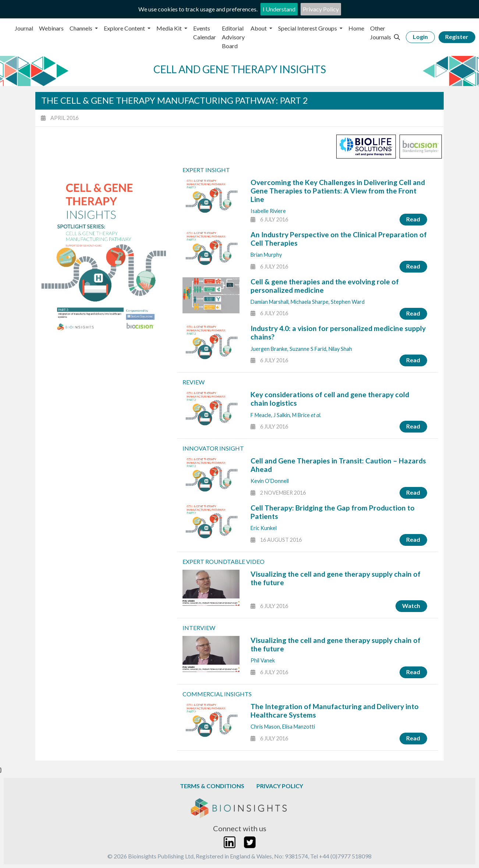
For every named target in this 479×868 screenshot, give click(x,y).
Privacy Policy (321, 9)
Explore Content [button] (125, 28)
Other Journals (381, 33)
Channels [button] (81, 28)
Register (457, 37)
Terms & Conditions (212, 786)
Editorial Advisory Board (233, 37)
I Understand (279, 9)
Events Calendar (205, 33)
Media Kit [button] (170, 28)
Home (356, 28)
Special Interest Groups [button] (308, 28)
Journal (24, 28)
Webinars (51, 28)
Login (420, 37)
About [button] (259, 28)
